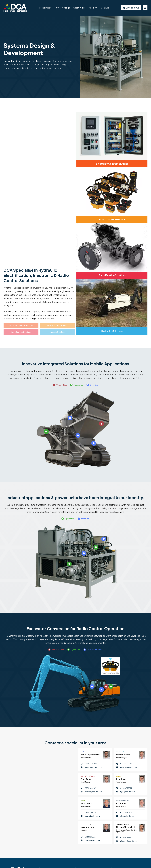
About (92, 8)
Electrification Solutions (21, 332)
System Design (63, 8)
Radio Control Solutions (57, 325)
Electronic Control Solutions (21, 325)
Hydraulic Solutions (57, 332)
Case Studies (79, 8)
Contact (105, 8)
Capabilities (44, 8)
